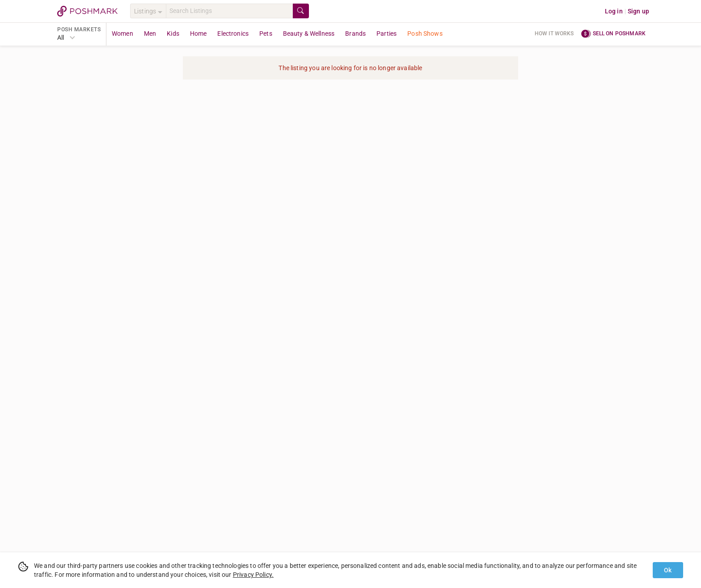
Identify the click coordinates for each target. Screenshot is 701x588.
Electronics (233, 34)
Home (198, 34)
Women (122, 34)
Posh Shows (425, 34)
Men (150, 34)
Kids (173, 34)
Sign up (638, 11)
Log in (614, 11)
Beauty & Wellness (309, 34)
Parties (386, 34)
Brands (355, 34)
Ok (668, 570)
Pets (266, 34)
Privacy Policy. (253, 575)
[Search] (229, 11)
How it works (554, 34)
